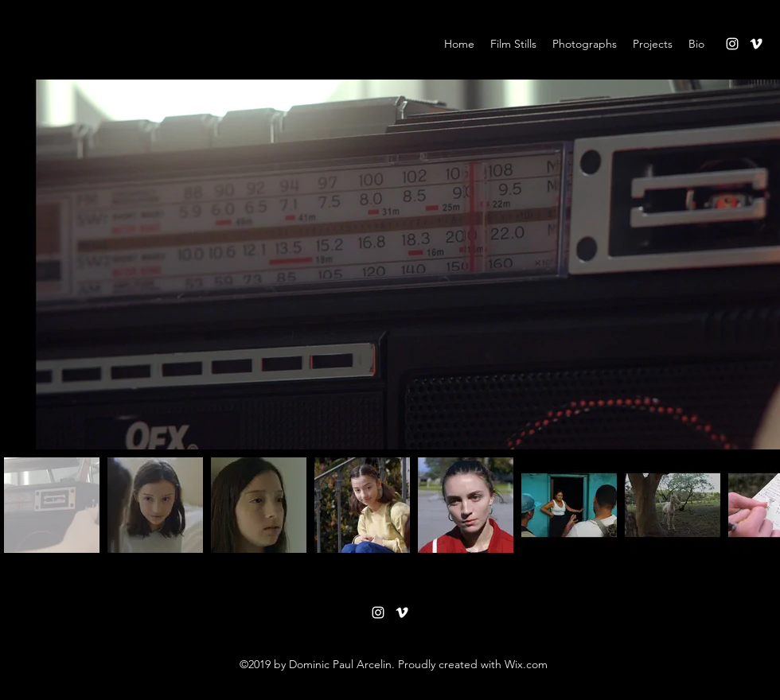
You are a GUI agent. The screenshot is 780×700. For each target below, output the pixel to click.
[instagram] (732, 44)
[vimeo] (756, 44)
